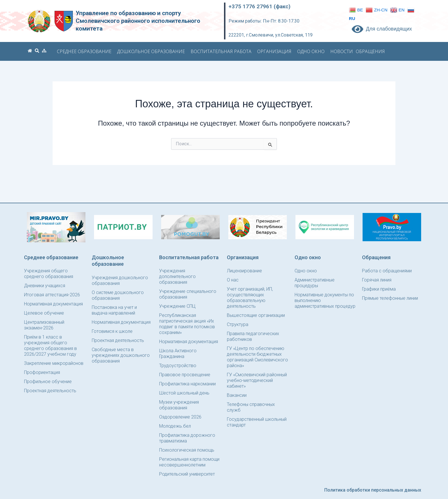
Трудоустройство (178, 366)
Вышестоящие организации (256, 315)
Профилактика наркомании (187, 384)
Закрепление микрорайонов (54, 363)
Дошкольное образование (152, 51)
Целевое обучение (44, 313)
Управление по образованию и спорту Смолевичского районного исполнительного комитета (138, 21)
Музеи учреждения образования (179, 405)
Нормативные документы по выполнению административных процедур (325, 300)
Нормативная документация (53, 304)
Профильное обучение (48, 382)
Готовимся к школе (112, 331)
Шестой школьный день (184, 393)
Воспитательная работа (222, 51)
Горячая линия (377, 280)
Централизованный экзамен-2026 (44, 325)
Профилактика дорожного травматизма (187, 438)
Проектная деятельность (50, 391)
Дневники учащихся (45, 286)
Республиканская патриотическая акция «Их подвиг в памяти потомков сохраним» (187, 324)
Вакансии (237, 395)
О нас (233, 280)
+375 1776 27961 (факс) (260, 6)
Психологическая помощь (187, 450)
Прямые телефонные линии (390, 298)
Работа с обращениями (387, 271)
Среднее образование (86, 51)
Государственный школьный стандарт (257, 422)
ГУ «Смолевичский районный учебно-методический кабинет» (257, 380)
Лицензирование (244, 271)
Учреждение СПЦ (177, 306)
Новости (342, 51)
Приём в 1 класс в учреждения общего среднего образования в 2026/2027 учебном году (50, 346)
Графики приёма (379, 289)
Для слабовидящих (382, 29)
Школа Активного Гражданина (178, 354)
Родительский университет (187, 474)
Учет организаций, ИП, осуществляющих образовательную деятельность (250, 298)
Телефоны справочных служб (251, 407)
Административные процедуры (315, 283)
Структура (238, 324)
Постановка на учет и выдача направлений (114, 310)
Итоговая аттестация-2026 (52, 295)
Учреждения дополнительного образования (177, 276)
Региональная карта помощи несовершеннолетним (189, 462)
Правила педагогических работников (253, 336)
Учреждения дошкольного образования (120, 280)
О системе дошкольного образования (118, 295)
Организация (276, 51)
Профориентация (42, 372)
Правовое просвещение (185, 375)
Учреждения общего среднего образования (49, 274)
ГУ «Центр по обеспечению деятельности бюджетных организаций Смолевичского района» (257, 357)
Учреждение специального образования (188, 294)
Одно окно (312, 51)
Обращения (372, 51)
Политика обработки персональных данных (373, 490)
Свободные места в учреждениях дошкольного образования (121, 355)
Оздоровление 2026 (180, 417)
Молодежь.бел (175, 426)
